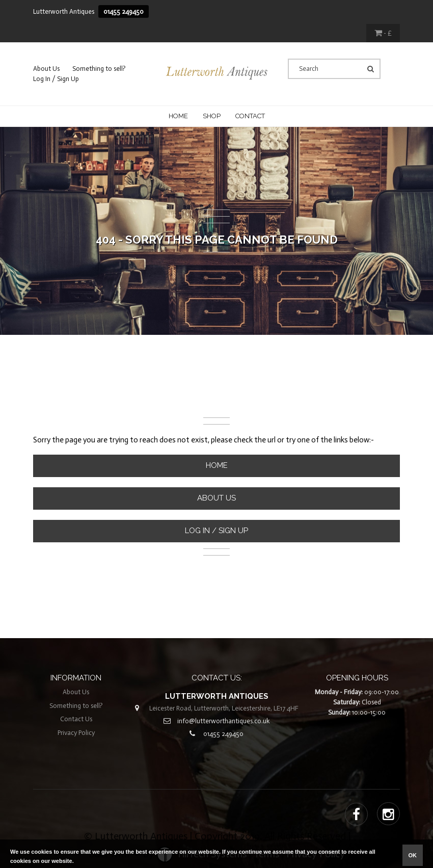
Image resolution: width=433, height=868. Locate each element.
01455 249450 (124, 11)
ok (413, 855)
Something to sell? (99, 69)
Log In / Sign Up (56, 79)
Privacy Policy (76, 733)
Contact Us (76, 719)
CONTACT (250, 116)
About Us (46, 69)
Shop (212, 116)
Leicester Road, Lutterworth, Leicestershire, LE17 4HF (224, 708)
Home (178, 116)
